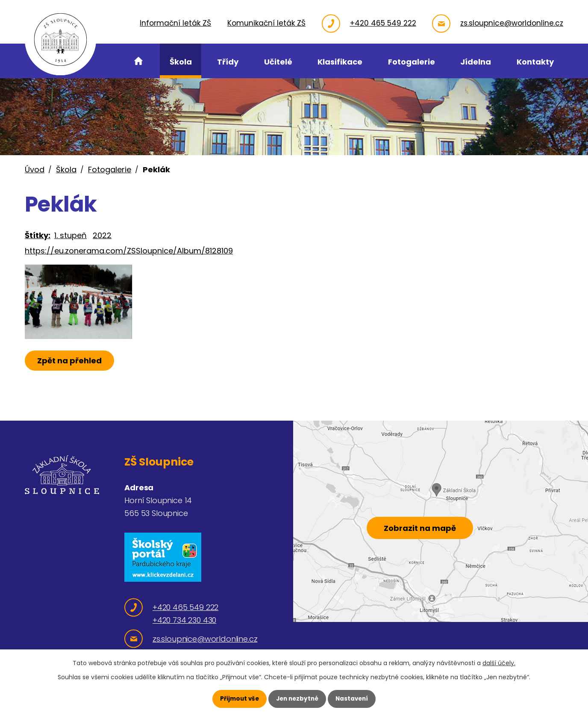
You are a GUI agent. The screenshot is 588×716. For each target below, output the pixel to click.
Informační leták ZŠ (175, 23)
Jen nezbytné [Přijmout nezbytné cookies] (297, 698)
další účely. (499, 663)
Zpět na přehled (71, 372)
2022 (102, 235)
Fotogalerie (110, 169)
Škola (66, 169)
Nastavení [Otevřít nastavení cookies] (354, 698)
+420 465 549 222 (383, 23)
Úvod (35, 169)
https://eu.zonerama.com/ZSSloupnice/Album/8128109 (129, 251)
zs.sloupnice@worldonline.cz (512, 23)
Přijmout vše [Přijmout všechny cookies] (237, 698)
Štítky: (38, 235)
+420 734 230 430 (184, 620)
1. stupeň (71, 235)
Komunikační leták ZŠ (266, 23)
